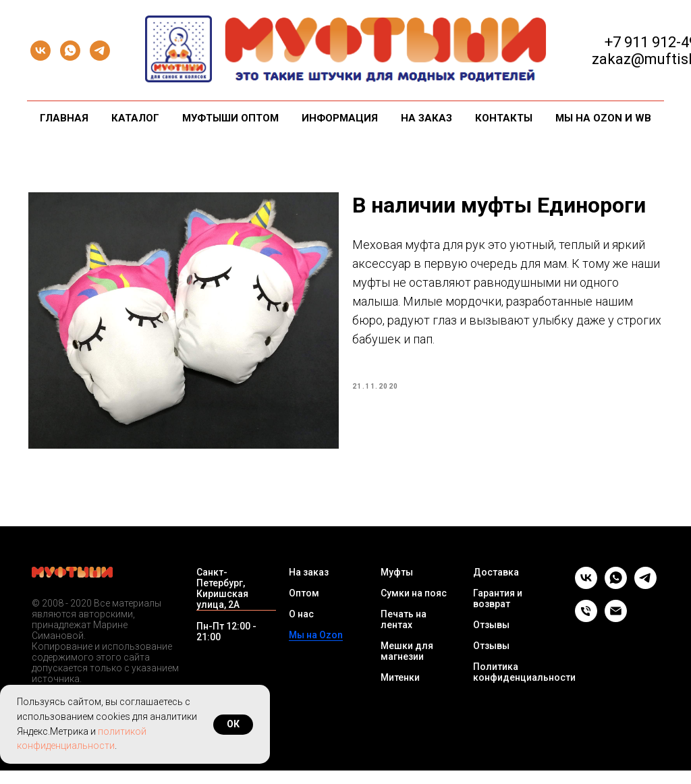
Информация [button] (340, 118)
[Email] (616, 632)
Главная (64, 118)
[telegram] (100, 51)
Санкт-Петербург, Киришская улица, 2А (222, 602)
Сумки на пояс (414, 607)
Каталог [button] (135, 118)
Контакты (504, 118)
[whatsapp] (70, 51)
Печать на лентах (404, 633)
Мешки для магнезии (407, 665)
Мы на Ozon (316, 648)
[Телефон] (586, 632)
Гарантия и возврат (498, 612)
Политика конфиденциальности (524, 685)
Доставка (496, 586)
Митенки (400, 691)
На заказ (426, 118)
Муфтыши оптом (230, 118)
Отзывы (491, 638)
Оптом (304, 607)
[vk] (40, 51)
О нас (301, 627)
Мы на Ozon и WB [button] (603, 118)
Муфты (397, 586)
